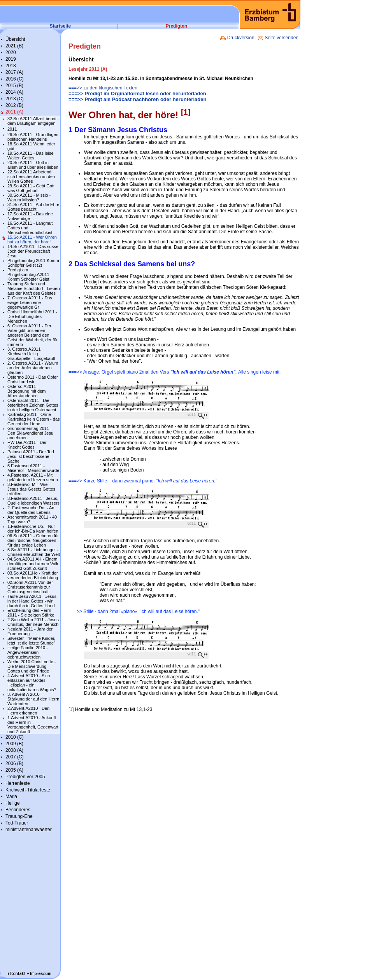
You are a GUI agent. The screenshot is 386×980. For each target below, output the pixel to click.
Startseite (61, 26)
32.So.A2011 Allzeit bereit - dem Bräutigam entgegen (33, 121)
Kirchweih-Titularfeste (28, 790)
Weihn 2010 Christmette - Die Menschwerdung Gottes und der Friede (32, 666)
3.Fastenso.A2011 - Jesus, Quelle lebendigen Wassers (33, 501)
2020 (11, 52)
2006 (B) (14, 763)
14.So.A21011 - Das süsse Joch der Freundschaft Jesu (33, 251)
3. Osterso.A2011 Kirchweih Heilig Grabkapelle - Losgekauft (31, 354)
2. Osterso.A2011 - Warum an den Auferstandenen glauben (33, 368)
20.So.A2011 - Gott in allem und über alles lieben (33, 165)
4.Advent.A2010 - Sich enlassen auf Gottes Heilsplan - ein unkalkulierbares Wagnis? (32, 683)
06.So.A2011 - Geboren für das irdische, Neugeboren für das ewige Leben (33, 540)
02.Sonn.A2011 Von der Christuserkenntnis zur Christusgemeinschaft (30, 587)
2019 (11, 59)
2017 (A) (14, 72)
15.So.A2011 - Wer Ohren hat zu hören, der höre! (32, 239)
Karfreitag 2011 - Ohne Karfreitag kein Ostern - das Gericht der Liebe (34, 419)
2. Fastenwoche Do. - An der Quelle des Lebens (31, 510)
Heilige (13, 803)
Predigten (176, 26)
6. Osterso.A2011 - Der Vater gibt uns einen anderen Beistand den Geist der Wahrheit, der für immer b (32, 335)
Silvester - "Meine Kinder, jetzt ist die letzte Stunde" (31, 641)
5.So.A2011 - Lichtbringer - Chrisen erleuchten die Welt (34, 552)
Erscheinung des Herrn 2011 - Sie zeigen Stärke (31, 613)
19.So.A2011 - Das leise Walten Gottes (31, 155)
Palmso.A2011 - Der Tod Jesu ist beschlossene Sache (31, 456)
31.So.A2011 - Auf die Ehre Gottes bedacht (33, 207)
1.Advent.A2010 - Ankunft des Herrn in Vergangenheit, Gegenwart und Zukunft (33, 725)
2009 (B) (14, 744)
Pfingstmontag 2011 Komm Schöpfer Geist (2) (33, 263)
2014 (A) (14, 92)
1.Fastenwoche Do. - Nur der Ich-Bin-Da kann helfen (33, 529)
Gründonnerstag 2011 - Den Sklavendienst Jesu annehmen (30, 433)
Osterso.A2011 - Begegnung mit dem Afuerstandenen (26, 391)
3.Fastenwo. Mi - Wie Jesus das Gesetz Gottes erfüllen (31, 489)
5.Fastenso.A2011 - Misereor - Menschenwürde (33, 468)
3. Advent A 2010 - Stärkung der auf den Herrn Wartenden (33, 699)
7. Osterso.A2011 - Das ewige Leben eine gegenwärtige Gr (30, 302)
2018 (11, 66)
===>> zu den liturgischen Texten (103, 88)
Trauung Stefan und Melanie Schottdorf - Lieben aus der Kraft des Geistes (34, 288)
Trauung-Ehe (19, 816)
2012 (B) (14, 105)
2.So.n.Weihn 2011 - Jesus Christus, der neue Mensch (33, 622)
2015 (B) (14, 86)
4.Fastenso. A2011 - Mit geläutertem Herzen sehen (33, 477)
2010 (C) (15, 737)
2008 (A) (14, 750)
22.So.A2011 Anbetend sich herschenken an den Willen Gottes (31, 176)
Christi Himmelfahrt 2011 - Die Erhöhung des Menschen (32, 316)
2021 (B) (14, 46)
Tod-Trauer (17, 823)
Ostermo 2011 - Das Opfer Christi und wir (33, 379)
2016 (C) (15, 79)
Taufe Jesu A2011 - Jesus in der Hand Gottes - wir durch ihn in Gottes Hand (32, 601)
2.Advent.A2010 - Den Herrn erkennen (28, 711)
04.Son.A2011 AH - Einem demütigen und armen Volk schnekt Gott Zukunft (33, 564)
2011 (12, 129)
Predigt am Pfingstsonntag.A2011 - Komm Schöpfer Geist (30, 274)
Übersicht (15, 39)
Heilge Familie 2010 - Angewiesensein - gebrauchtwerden (28, 652)
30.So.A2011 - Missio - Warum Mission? (29, 197)
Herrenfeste (18, 783)
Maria (11, 797)
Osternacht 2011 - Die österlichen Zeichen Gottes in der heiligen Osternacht (33, 405)
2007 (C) (15, 757)
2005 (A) (14, 770)
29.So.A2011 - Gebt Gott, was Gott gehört (32, 188)
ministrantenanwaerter (29, 830)
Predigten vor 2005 (25, 777)
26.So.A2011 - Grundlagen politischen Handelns (33, 137)
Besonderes (18, 810)
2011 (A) (14, 112)
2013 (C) (15, 99)
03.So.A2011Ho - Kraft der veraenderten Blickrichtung (33, 575)
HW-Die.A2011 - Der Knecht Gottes (27, 445)
